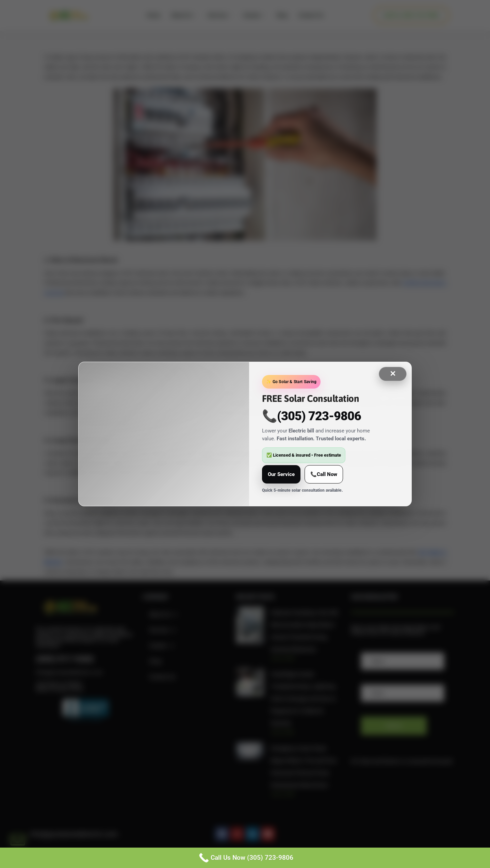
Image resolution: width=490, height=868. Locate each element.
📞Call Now (324, 474)
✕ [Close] (393, 374)
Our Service (281, 474)
